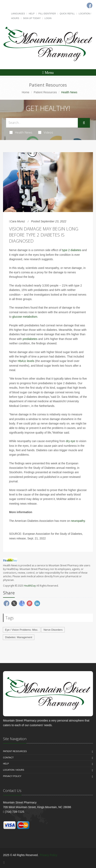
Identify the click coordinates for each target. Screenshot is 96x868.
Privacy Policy (12, 776)
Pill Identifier (47, 14)
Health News (21, 132)
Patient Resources (45, 92)
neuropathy (78, 521)
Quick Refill (67, 14)
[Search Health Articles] (42, 123)
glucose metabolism (25, 317)
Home (26, 92)
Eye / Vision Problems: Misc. (22, 630)
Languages (18, 14)
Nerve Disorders (53, 630)
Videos (46, 132)
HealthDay (30, 586)
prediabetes (30, 339)
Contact (8, 758)
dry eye (71, 441)
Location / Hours (14, 770)
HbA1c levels (26, 361)
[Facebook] (4, 862)
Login (48, 18)
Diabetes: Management (19, 637)
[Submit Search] (84, 123)
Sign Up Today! (32, 18)
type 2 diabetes (72, 250)
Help (32, 14)
